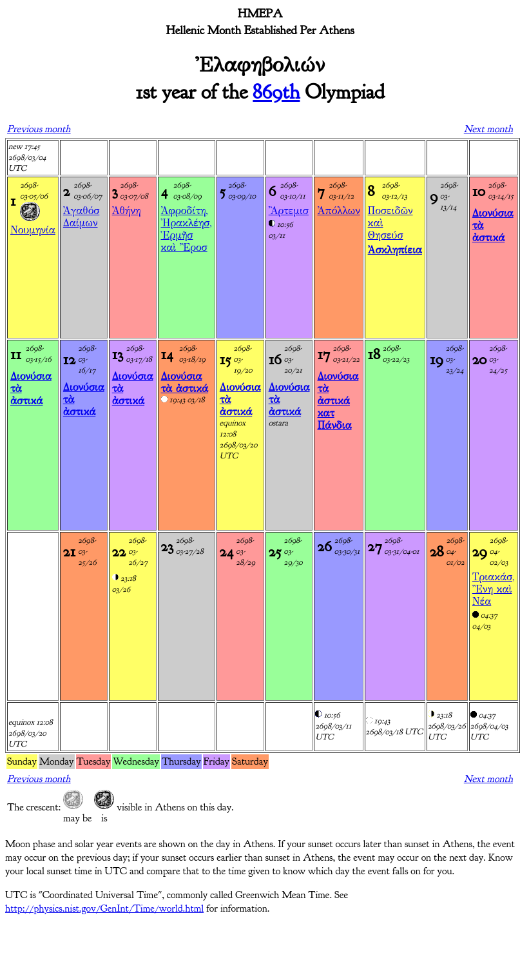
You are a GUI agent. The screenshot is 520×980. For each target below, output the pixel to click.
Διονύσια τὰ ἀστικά (185, 382)
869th (276, 92)
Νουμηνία (33, 230)
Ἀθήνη (127, 211)
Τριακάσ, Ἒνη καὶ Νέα (494, 589)
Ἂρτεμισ (289, 211)
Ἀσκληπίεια (395, 250)
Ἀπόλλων (338, 211)
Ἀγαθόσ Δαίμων (81, 217)
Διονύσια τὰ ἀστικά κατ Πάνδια (338, 401)
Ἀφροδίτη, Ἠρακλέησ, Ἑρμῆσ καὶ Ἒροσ (187, 229)
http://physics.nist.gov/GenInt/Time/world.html (104, 908)
